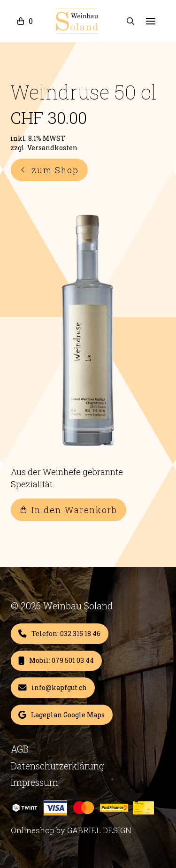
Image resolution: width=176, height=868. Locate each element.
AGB (20, 749)
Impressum (34, 782)
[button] (24, 21)
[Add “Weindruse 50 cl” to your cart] (60, 634)
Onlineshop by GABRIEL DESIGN (71, 830)
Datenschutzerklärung (57, 766)
